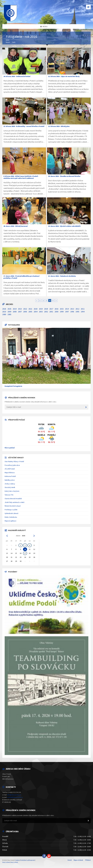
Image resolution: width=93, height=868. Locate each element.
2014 (67, 309)
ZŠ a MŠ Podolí (10, 469)
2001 (51, 312)
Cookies (17, 860)
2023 (20, 309)
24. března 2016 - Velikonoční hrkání (17, 76)
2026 (4, 309)
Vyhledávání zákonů (12, 513)
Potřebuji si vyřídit (11, 510)
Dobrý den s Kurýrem (12, 491)
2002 (46, 312)
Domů (8, 42)
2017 (51, 309)
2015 (62, 309)
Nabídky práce (10, 480)
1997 (67, 312)
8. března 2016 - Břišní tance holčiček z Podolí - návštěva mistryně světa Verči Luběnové (21, 177)
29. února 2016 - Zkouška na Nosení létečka (64, 176)
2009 (9, 312)
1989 (4, 314)
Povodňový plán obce (12, 465)
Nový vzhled (14, 862)
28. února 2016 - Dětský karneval (16, 226)
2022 (25, 309)
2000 (56, 312)
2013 (72, 309)
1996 (72, 312)
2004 (36, 312)
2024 (15, 309)
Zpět (14, 42)
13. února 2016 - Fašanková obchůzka (62, 276)
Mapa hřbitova (10, 473)
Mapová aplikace (10, 521)
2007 (20, 312)
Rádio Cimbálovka (11, 517)
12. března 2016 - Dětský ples (59, 126)
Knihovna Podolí (10, 476)
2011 (83, 309)
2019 (41, 309)
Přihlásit (88, 860)
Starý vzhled (6, 862)
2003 (41, 312)
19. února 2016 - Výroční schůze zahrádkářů (64, 226)
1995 (77, 312)
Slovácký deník (10, 487)
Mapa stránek (78, 860)
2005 (30, 312)
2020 (36, 309)
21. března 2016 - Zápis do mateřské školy (64, 76)
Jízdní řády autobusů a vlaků (15, 502)
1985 (9, 314)
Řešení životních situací (13, 506)
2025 (9, 309)
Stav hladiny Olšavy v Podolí (14, 461)
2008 (15, 312)
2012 (77, 309)
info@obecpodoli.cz (14, 795)
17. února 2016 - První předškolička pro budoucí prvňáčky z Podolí (21, 277)
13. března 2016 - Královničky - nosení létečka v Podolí (24, 126)
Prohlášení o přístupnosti (28, 860)
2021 (30, 309)
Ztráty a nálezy (10, 484)
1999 (62, 312)
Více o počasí (10, 448)
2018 (46, 309)
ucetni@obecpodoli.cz (15, 797)
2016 (56, 309)
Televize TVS (9, 495)
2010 (4, 312)
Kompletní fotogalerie (13, 386)
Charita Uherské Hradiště (13, 499)
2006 (25, 312)
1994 (83, 312)
